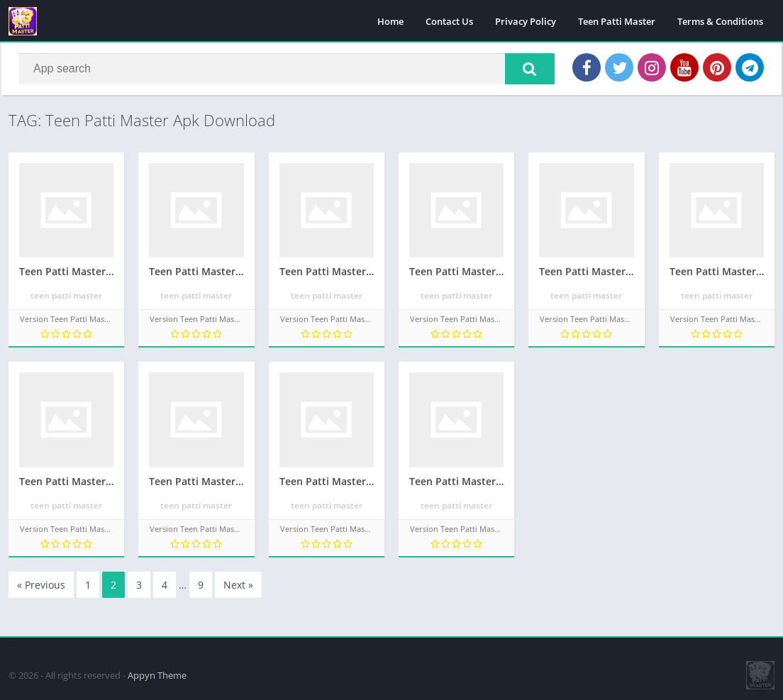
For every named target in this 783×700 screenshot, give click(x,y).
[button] (530, 69)
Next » (238, 585)
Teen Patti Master (617, 21)
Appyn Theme (157, 675)
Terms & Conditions (720, 21)
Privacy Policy (526, 21)
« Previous (41, 585)
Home (390, 21)
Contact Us (449, 21)
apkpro (17, 644)
